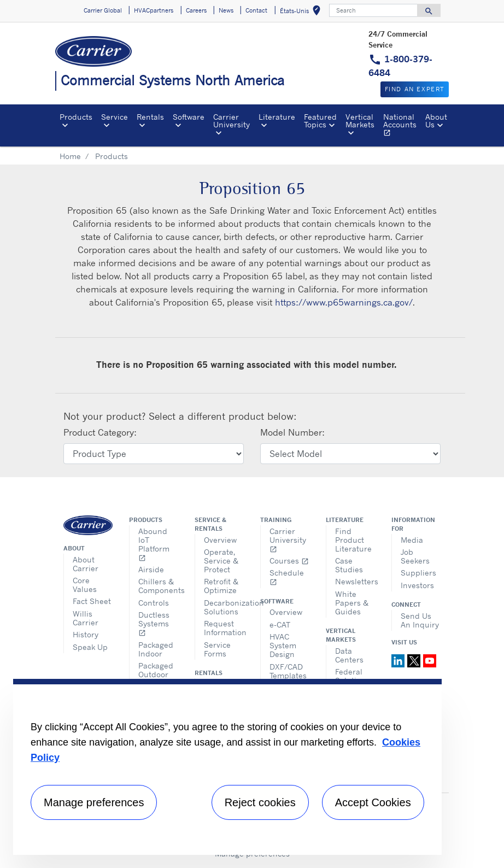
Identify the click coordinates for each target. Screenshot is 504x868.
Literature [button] (277, 117)
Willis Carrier (86, 618)
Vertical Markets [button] (360, 121)
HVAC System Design (283, 645)
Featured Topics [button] (320, 121)
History (86, 634)
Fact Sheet (92, 601)
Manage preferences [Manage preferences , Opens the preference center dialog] (94, 802)
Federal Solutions (352, 676)
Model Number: (292, 432)
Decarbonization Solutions (224, 607)
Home (70, 156)
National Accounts (402, 126)
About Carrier (86, 564)
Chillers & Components (158, 586)
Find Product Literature (353, 540)
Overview (220, 540)
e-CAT (280, 624)
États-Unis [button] (302, 12)
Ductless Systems (154, 623)
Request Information (224, 628)
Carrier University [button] (232, 121)
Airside (151, 569)
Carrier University (288, 540)
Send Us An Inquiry (420, 620)
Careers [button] (196, 10)
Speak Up (90, 647)
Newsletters (355, 581)
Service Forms (217, 649)
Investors (417, 585)
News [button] (226, 10)
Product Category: (100, 432)
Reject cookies (260, 802)
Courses (289, 561)
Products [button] (76, 117)
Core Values (85, 585)
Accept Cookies (373, 802)
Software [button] (189, 117)
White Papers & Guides (352, 603)
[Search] (373, 10)
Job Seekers (415, 556)
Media (412, 540)
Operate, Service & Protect (221, 561)
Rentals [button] (150, 117)
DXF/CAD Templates (288, 671)
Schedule (287, 577)
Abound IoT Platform (154, 544)
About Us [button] (436, 121)
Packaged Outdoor (156, 670)
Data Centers (349, 655)
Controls (154, 603)
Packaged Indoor (156, 649)
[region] (227, 767)
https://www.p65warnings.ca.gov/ (344, 302)
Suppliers (418, 573)
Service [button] (115, 117)
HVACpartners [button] (154, 10)
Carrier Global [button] (103, 10)
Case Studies (349, 565)
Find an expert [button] (415, 89)
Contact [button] (256, 10)
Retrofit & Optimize (221, 586)
